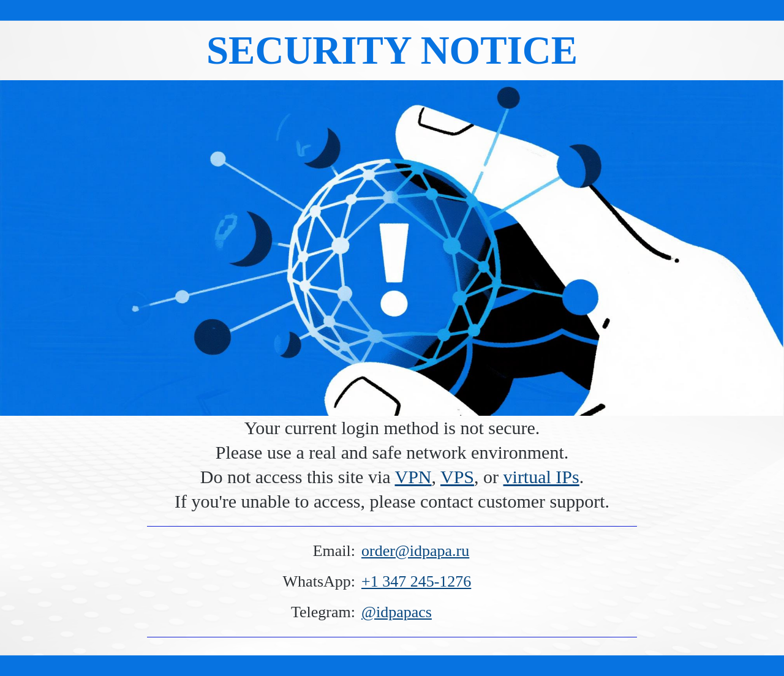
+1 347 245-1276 (416, 581)
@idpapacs (397, 612)
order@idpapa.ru (415, 551)
